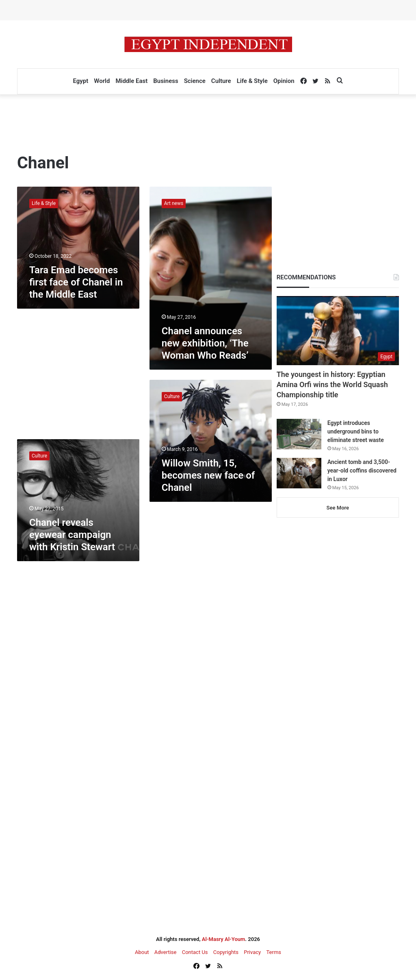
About (142, 952)
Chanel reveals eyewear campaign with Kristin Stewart (72, 535)
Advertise (166, 952)
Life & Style (252, 81)
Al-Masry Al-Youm (224, 939)
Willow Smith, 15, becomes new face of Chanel (208, 475)
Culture (221, 81)
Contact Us (195, 952)
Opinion (284, 81)
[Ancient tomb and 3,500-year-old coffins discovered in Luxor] (299, 473)
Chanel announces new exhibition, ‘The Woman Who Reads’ (205, 343)
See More (338, 508)
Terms (274, 952)
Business (166, 81)
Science (195, 81)
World (102, 81)
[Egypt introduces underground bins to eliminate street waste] (299, 434)
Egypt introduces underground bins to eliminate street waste (356, 431)
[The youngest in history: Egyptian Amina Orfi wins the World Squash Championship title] (338, 331)
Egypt (80, 81)
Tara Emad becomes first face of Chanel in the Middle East (76, 282)
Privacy (252, 952)
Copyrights (226, 952)
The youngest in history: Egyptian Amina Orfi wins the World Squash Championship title (332, 384)
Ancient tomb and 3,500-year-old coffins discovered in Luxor (362, 470)
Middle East (131, 81)
